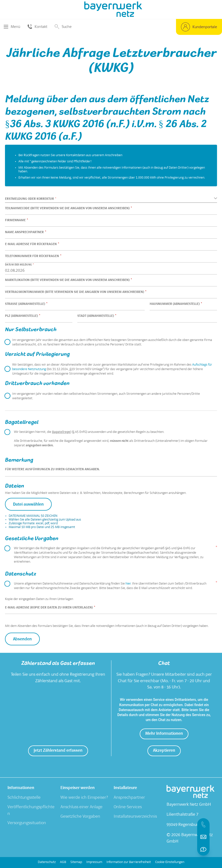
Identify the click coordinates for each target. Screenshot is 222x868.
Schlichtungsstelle (24, 798)
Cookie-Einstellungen (170, 862)
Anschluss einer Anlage (81, 807)
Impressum (94, 862)
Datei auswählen (28, 505)
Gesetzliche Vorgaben (80, 817)
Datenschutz (47, 862)
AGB (63, 862)
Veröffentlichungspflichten (31, 811)
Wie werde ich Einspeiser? (84, 798)
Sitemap (76, 862)
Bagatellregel (61, 432)
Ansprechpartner (129, 798)
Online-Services (128, 807)
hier (128, 584)
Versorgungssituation (27, 823)
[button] (199, 27)
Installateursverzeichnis (135, 817)
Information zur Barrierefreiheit (129, 862)
